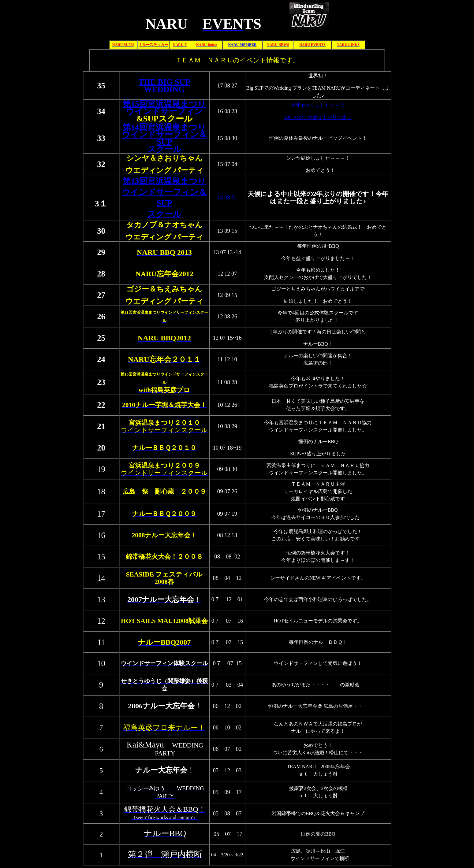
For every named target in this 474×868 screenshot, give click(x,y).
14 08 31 (227, 197)
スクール (164, 214)
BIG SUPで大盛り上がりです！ (318, 117)
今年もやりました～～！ (318, 105)
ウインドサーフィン (164, 111)
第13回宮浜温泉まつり (164, 181)
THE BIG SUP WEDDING (164, 86)
